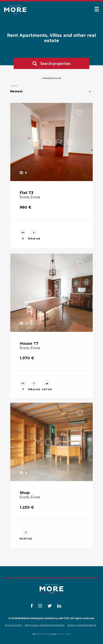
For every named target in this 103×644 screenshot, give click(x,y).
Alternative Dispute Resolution (45, 625)
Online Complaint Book (82, 625)
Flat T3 (26, 193)
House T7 (29, 347)
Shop (25, 496)
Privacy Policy (14, 625)
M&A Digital (43, 634)
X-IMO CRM (64, 634)
